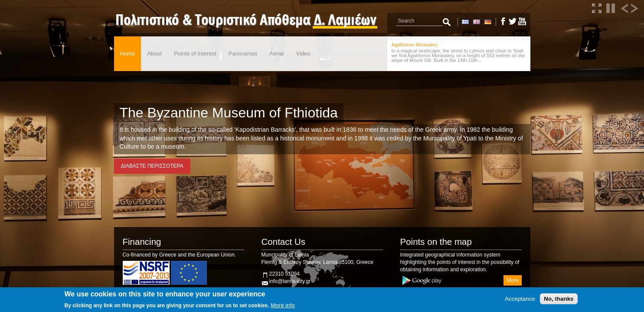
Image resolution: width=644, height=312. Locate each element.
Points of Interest (195, 54)
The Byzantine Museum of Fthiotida (229, 113)
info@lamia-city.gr (290, 281)
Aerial (276, 54)
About (154, 54)
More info (283, 305)
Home (128, 54)
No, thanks (559, 299)
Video (303, 54)
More (512, 280)
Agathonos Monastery (415, 45)
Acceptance (520, 299)
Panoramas (243, 54)
